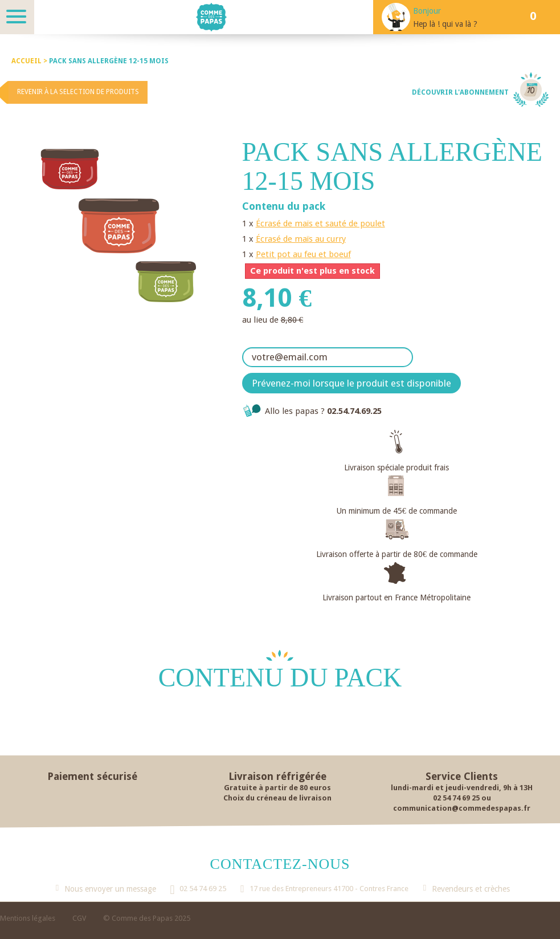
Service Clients (462, 776)
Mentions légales (28, 918)
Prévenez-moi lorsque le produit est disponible (351, 383)
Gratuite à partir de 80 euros (277, 788)
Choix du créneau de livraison (277, 798)
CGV (79, 918)
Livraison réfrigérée (277, 776)
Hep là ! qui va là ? (445, 24)
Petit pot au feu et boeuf (303, 254)
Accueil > (30, 61)
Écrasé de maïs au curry (301, 239)
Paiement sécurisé (92, 776)
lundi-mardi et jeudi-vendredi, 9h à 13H (462, 788)
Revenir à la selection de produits (78, 92)
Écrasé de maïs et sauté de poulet (320, 223)
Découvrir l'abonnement (460, 92)
